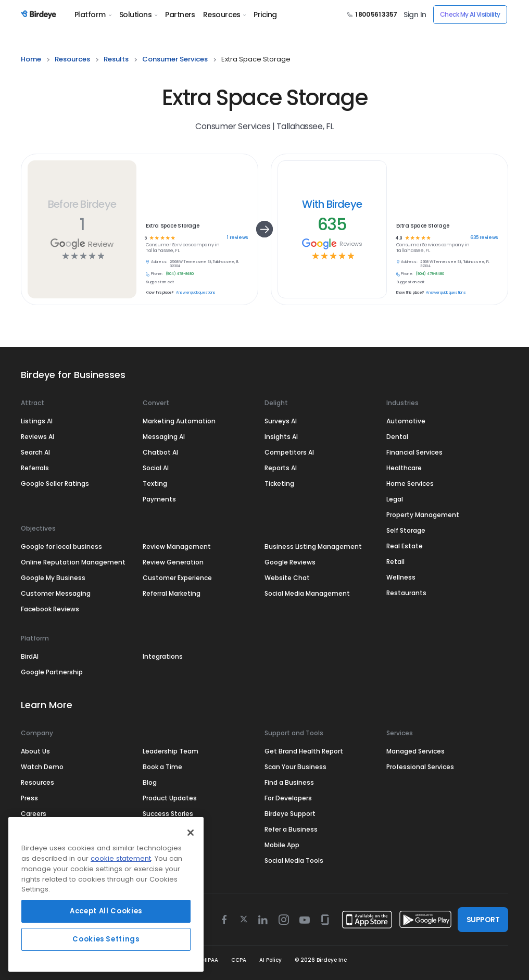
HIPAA (210, 960)
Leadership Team (171, 751)
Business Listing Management (313, 546)
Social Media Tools (294, 860)
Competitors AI (289, 452)
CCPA (239, 960)
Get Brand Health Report (304, 751)
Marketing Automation (179, 421)
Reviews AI (37, 437)
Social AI (156, 468)
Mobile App (282, 845)
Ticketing (279, 483)
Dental (397, 437)
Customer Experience (177, 578)
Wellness (401, 577)
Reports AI (281, 468)
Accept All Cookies (106, 911)
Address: (159, 262)
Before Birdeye (82, 204)
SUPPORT (483, 920)
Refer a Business (291, 829)
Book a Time (162, 767)
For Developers (288, 798)
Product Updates (170, 798)
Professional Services (420, 767)
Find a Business (289, 782)
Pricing (265, 15)
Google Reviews (290, 562)
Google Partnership (52, 672)
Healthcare (404, 468)
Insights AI (281, 437)
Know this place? (160, 293)
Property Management (423, 515)
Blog (150, 782)
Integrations (163, 656)
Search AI (35, 452)
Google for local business (61, 546)
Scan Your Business (295, 767)
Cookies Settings (106, 939)
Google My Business (53, 578)
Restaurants (406, 593)
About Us (35, 751)
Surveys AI (281, 421)
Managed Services (415, 751)
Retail (395, 562)
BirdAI (30, 656)
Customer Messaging (56, 593)
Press (29, 798)
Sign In (415, 15)
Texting (155, 483)
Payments (159, 499)
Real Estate (405, 546)
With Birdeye (332, 204)
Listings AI (37, 421)
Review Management (177, 546)
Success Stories (168, 814)
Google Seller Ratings (55, 483)
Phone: (157, 274)
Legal (395, 499)
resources (72, 59)
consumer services (175, 59)
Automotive (406, 421)
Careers (34, 814)
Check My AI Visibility (470, 14)
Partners (180, 15)
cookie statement (121, 858)
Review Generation (173, 562)
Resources (224, 15)
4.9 (399, 238)
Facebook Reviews (50, 609)
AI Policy (270, 960)
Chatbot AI (160, 452)
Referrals (35, 468)
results (116, 59)
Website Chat (287, 578)
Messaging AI (164, 437)
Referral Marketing (172, 593)
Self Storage (406, 530)
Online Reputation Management (73, 562)
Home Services (410, 483)
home (31, 59)
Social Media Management (307, 593)
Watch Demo (42, 767)
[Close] (191, 833)
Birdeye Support (290, 814)
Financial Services (414, 452)
